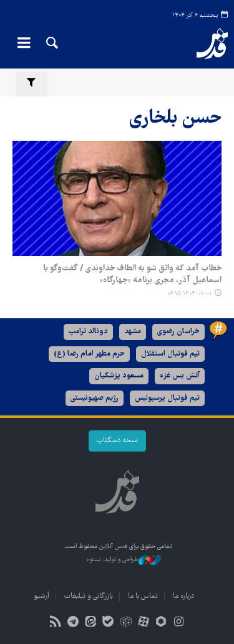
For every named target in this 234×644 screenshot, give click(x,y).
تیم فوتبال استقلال (170, 354)
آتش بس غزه (180, 376)
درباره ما (183, 596)
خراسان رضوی (178, 332)
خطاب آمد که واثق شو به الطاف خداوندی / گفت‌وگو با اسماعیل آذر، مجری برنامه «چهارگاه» (132, 275)
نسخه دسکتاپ (117, 441)
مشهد (133, 332)
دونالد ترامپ (88, 332)
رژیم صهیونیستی (95, 398)
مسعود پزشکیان (119, 376)
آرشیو (41, 596)
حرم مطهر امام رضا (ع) (89, 354)
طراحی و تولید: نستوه (124, 560)
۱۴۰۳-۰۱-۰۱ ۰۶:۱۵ (189, 294)
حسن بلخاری (175, 119)
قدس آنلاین (205, 44)
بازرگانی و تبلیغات (89, 596)
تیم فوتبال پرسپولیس (167, 398)
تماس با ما (143, 596)
